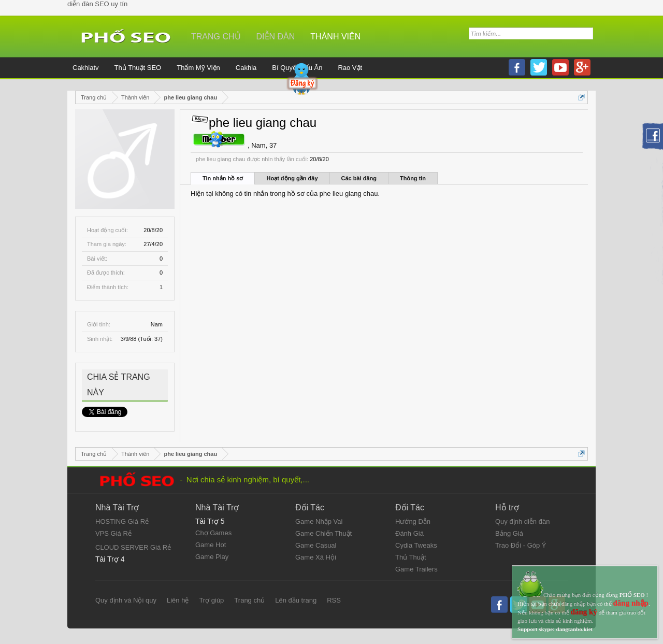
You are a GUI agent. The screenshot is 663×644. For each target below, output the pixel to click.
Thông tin (413, 178)
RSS (334, 600)
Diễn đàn (276, 37)
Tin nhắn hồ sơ (223, 178)
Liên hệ (178, 600)
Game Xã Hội (316, 557)
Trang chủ (216, 37)
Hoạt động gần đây (292, 178)
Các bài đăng (359, 178)
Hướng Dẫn (413, 521)
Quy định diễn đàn (522, 521)
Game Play (212, 557)
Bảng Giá (509, 533)
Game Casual (316, 545)
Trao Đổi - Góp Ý (521, 545)
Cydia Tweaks (416, 545)
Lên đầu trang (296, 600)
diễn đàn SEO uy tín (97, 4)
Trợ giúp (211, 600)
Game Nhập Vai (319, 521)
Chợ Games (213, 533)
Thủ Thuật (411, 557)
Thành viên (335, 37)
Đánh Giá (409, 533)
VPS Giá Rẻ (113, 533)
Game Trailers (416, 569)
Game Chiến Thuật (323, 533)
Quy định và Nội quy (126, 600)
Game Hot (211, 545)
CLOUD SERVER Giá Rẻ (133, 547)
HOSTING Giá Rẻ (122, 521)
